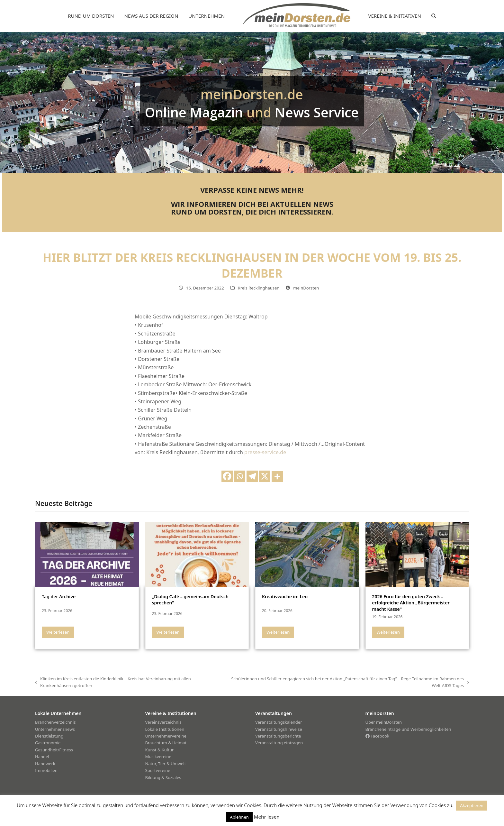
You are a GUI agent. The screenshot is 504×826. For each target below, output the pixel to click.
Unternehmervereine (166, 736)
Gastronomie (48, 743)
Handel (42, 757)
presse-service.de (265, 452)
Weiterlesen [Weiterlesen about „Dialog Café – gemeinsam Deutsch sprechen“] (168, 632)
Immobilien (46, 770)
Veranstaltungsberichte (278, 736)
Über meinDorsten (384, 722)
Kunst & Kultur (160, 750)
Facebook (378, 736)
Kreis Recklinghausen (259, 288)
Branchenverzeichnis (55, 722)
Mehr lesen (267, 817)
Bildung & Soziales (163, 777)
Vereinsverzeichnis (163, 722)
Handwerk (45, 764)
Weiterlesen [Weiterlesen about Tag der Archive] (58, 632)
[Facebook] (227, 476)
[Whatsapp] (240, 476)
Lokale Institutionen (165, 729)
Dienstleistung (49, 736)
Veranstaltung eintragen (279, 743)
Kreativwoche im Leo (285, 597)
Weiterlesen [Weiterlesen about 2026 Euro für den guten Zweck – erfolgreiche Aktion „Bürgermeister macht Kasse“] (388, 632)
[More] (277, 477)
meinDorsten (306, 288)
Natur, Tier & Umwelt (166, 764)
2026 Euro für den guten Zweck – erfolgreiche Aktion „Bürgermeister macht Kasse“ (411, 603)
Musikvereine (158, 757)
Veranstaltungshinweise (279, 729)
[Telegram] (252, 476)
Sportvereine (158, 770)
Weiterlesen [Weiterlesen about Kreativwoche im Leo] (278, 632)
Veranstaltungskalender (279, 722)
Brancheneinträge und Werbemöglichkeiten (408, 729)
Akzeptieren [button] (472, 805)
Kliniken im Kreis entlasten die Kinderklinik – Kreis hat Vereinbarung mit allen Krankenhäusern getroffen (113, 683)
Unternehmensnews (55, 729)
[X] (265, 476)
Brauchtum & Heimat (166, 743)
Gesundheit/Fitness (54, 750)
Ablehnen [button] (239, 817)
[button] (434, 16)
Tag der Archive (59, 597)
